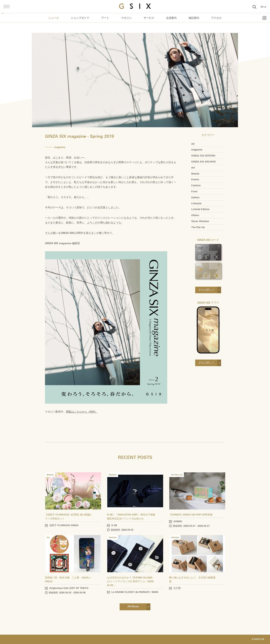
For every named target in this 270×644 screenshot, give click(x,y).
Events (195, 180)
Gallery (195, 197)
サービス (149, 18)
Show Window (200, 221)
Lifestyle (196, 203)
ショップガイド (80, 18)
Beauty (195, 174)
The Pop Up (198, 227)
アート (105, 18)
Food (194, 191)
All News (133, 606)
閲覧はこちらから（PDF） (82, 412)
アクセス (216, 18)
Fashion (196, 185)
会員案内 (171, 18)
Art (193, 168)
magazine (197, 150)
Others (195, 215)
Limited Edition (200, 209)
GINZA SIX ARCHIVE (204, 162)
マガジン (126, 18)
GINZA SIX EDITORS (203, 156)
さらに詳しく (206, 290)
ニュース (54, 18)
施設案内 (194, 18)
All (193, 144)
